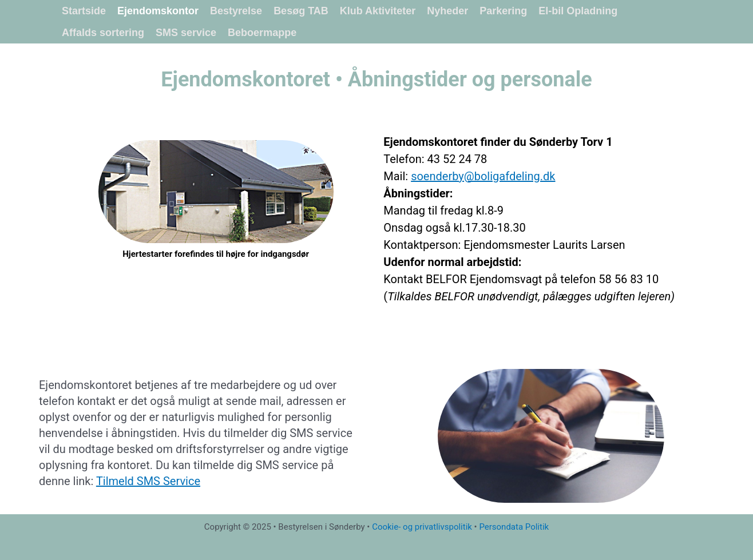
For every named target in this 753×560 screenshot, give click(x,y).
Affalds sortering (103, 33)
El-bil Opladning (578, 11)
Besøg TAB (301, 11)
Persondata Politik (514, 527)
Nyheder (447, 11)
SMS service (186, 33)
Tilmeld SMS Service (148, 481)
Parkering (503, 11)
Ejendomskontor (158, 11)
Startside (84, 11)
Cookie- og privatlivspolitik (422, 527)
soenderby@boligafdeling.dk (483, 176)
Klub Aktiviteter (378, 11)
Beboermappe (262, 33)
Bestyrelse (236, 11)
